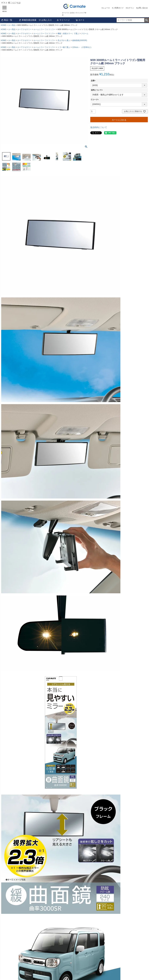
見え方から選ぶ (64, 40)
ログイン (130, 8)
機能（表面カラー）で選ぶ (68, 34)
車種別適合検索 (28, 20)
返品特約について (99, 127)
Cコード (95, 100)
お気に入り (45, 20)
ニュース (106, 8)
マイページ (63, 20)
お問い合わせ (142, 8)
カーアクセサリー (24, 29)
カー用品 (12, 25)
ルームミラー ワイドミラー (45, 29)
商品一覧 (7, 20)
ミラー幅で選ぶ (64, 47)
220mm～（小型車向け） (82, 47)
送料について (97, 90)
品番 (94, 81)
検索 (147, 20)
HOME (3, 25)
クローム (85, 34)
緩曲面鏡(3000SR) (80, 40)
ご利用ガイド (118, 8)
